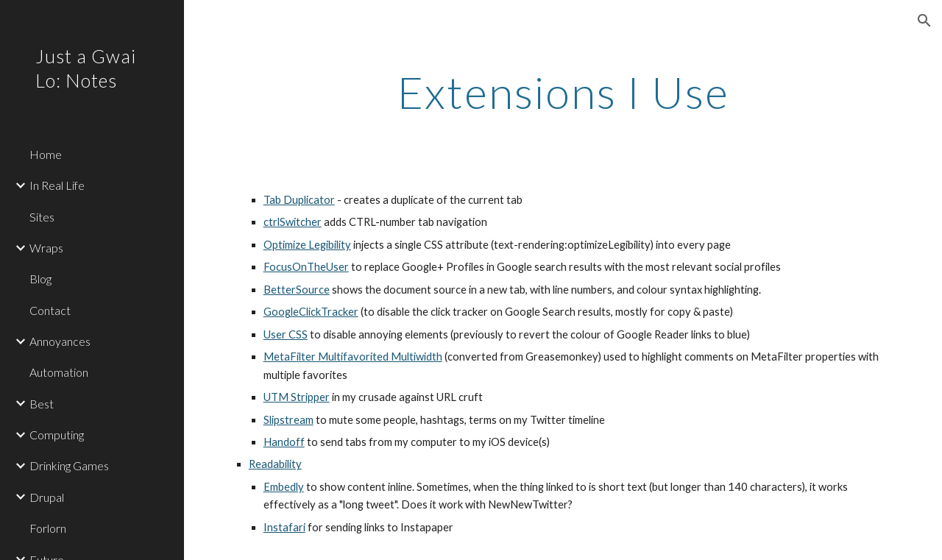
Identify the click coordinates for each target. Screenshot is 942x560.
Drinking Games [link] (69, 465)
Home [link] (46, 154)
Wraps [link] (46, 248)
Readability (275, 464)
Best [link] (42, 404)
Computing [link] (57, 435)
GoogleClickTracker (311, 312)
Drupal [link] (47, 497)
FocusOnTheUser (306, 267)
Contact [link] (50, 310)
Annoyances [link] (60, 341)
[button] (924, 21)
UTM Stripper (297, 397)
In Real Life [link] (57, 185)
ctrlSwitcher (293, 222)
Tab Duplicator (299, 200)
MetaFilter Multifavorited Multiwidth (353, 357)
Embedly (284, 487)
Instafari (284, 527)
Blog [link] (40, 279)
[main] (563, 92)
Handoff (284, 442)
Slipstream (288, 420)
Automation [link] (59, 372)
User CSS (286, 334)
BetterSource (297, 290)
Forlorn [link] (48, 528)
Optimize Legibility (307, 245)
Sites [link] (42, 217)
